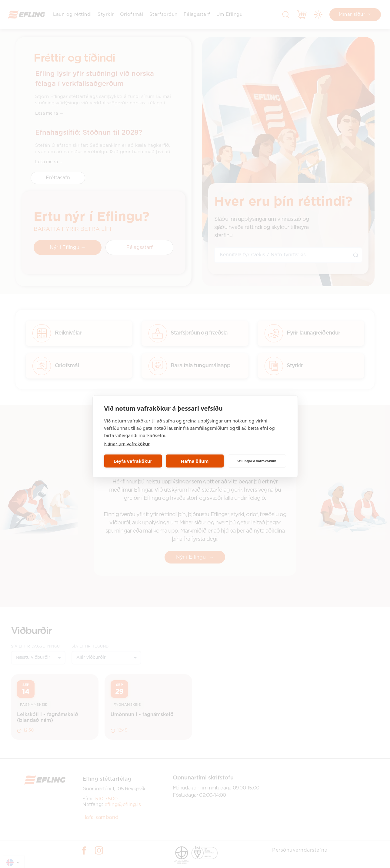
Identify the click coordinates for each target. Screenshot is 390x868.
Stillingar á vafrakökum (257, 461)
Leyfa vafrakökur (133, 461)
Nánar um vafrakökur (127, 443)
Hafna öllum (195, 461)
